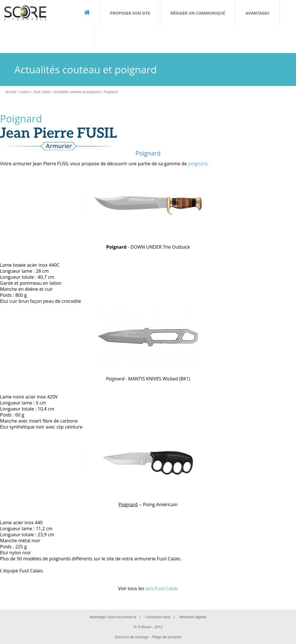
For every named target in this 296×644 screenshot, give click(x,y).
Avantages (257, 13)
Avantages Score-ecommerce (113, 617)
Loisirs (25, 92)
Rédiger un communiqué (198, 13)
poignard (198, 164)
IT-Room (144, 627)
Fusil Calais (42, 92)
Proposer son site (130, 13)
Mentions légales (193, 617)
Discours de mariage (132, 637)
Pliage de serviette (166, 637)
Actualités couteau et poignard (77, 92)
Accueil (11, 92)
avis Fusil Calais (162, 588)
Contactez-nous (158, 617)
